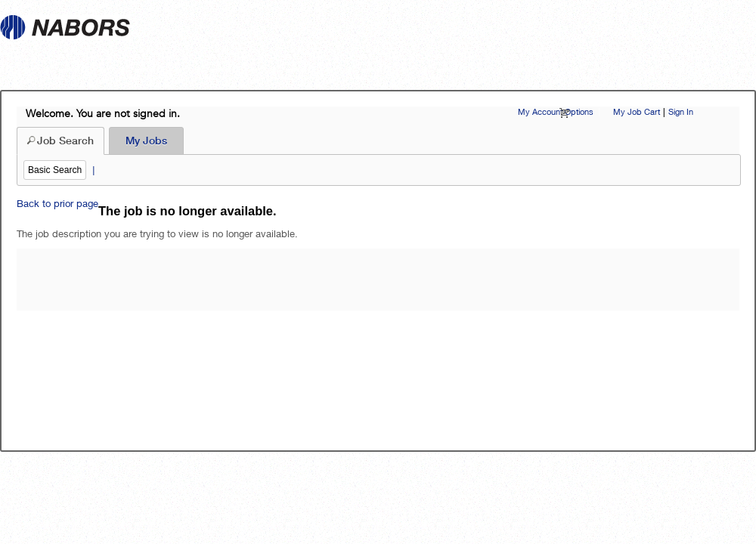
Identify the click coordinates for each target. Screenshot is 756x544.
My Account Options (556, 111)
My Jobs (146, 141)
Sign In (681, 111)
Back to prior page (57, 203)
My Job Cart (637, 111)
